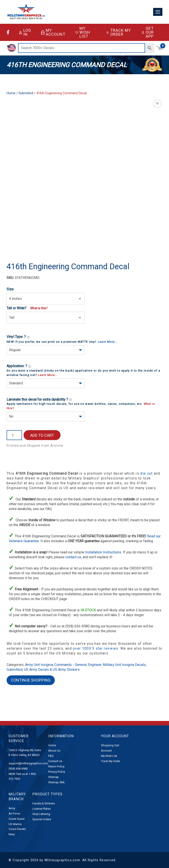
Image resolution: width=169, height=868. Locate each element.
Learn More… (107, 342)
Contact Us (55, 761)
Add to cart (42, 435)
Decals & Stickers (44, 803)
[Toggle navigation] (158, 12)
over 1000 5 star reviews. (97, 648)
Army (12, 808)
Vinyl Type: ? (18, 337)
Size (10, 289)
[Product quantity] (14, 435)
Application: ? (19, 366)
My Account (53, 32)
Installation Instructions (103, 552)
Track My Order (118, 32)
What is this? (39, 308)
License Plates (41, 809)
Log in (25, 32)
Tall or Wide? (17, 308)
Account (106, 751)
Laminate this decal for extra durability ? (39, 400)
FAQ (51, 756)
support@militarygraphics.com (28, 763)
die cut (146, 473)
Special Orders (42, 819)
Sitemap (53, 777)
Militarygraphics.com (62, 860)
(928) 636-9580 (18, 769)
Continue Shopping (31, 680)
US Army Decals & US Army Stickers (52, 670)
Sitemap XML (57, 782)
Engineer (95, 665)
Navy (12, 834)
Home (11, 93)
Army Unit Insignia (39, 665)
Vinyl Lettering (41, 814)
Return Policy (56, 766)
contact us (73, 557)
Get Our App (148, 32)
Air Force (14, 814)
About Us (54, 751)
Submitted (26, 93)
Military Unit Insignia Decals (124, 665)
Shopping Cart (110, 745)
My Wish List (83, 32)
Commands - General (70, 665)
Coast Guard (17, 819)
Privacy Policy (57, 772)
